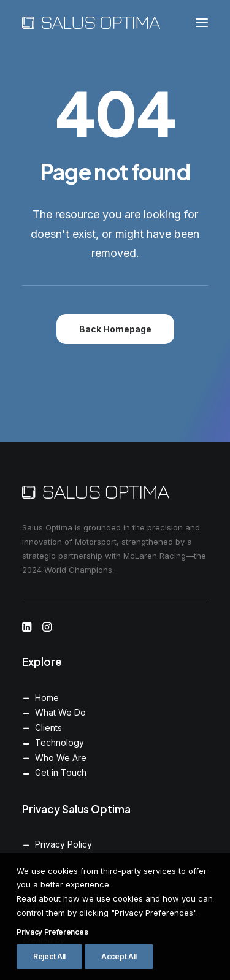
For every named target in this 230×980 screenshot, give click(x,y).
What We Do (60, 712)
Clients (48, 728)
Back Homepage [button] (115, 329)
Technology (59, 742)
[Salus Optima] (91, 23)
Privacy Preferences (52, 966)
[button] (202, 23)
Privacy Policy (63, 844)
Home (47, 698)
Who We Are (61, 758)
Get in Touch (61, 772)
